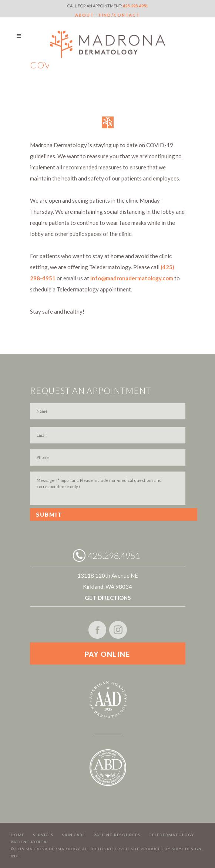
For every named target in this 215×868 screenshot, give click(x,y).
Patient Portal (30, 842)
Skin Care (74, 835)
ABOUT (85, 15)
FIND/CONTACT (119, 15)
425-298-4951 (135, 6)
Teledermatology (172, 835)
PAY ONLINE (107, 654)
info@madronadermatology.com (132, 278)
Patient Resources (117, 835)
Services (43, 835)
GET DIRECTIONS (108, 598)
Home (18, 835)
